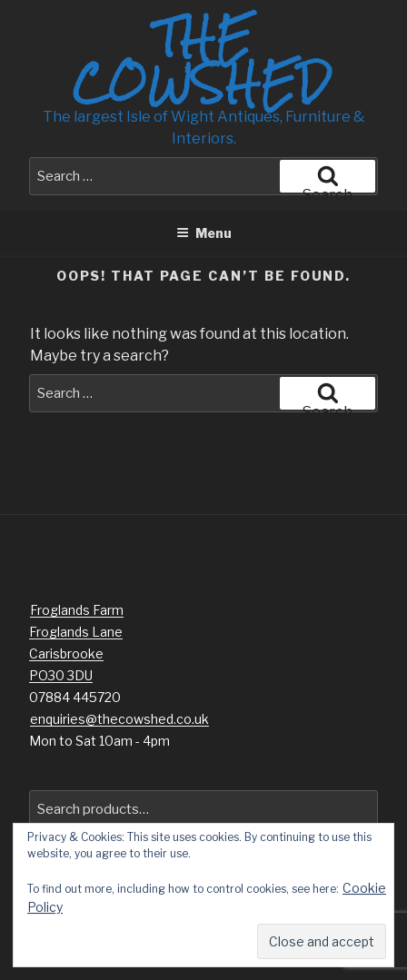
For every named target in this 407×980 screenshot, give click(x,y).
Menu (204, 233)
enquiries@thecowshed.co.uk (119, 719)
